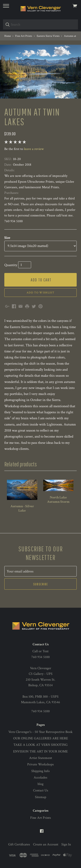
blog (40, 784)
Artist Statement (41, 758)
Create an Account (46, 844)
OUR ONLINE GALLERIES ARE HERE (41, 738)
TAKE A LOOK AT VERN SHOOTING (40, 745)
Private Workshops (40, 764)
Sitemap (41, 797)
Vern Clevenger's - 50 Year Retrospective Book (40, 732)
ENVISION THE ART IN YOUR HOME (40, 752)
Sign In (66, 844)
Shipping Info (40, 771)
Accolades (40, 778)
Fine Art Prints (41, 818)
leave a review (34, 149)
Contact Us (41, 790)
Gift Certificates (19, 844)
